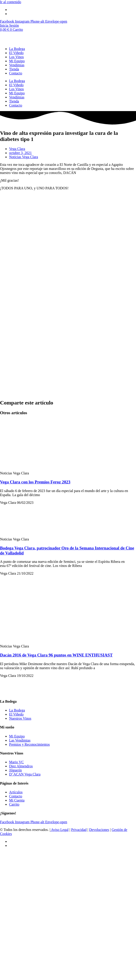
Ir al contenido (11, 2)
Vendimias (17, 65)
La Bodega (17, 49)
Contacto (16, 73)
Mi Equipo (17, 61)
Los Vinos (16, 57)
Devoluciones (99, 830)
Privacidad (79, 830)
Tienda (14, 69)
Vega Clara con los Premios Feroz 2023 (35, 482)
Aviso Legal (59, 830)
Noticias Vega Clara (24, 157)
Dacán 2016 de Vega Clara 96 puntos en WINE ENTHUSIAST (56, 655)
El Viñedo (16, 53)
